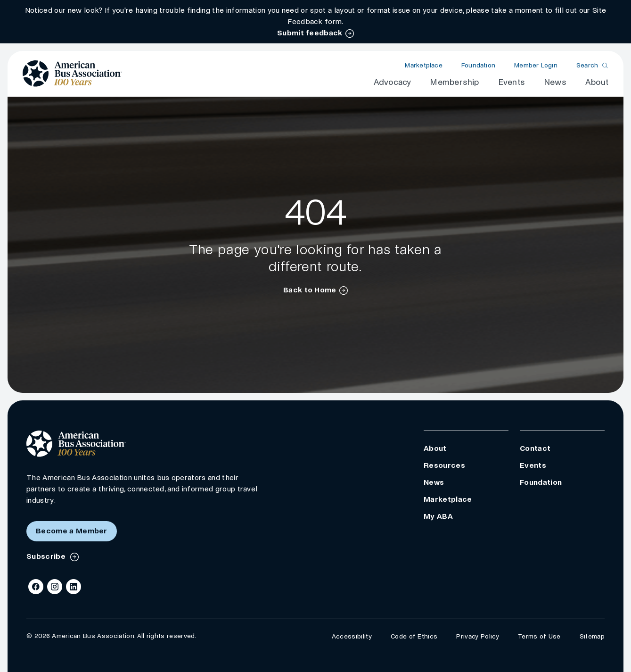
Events (512, 82)
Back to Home (310, 290)
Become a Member (72, 531)
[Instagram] (55, 587)
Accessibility (352, 636)
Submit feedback (310, 33)
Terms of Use (539, 636)
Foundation (478, 65)
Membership (454, 82)
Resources (444, 465)
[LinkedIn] (74, 587)
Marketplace (423, 65)
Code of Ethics (414, 636)
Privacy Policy (477, 636)
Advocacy (393, 82)
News (555, 82)
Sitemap (592, 636)
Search (587, 65)
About (597, 82)
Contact (535, 448)
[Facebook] (36, 587)
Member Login (536, 65)
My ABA (438, 516)
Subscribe (47, 556)
